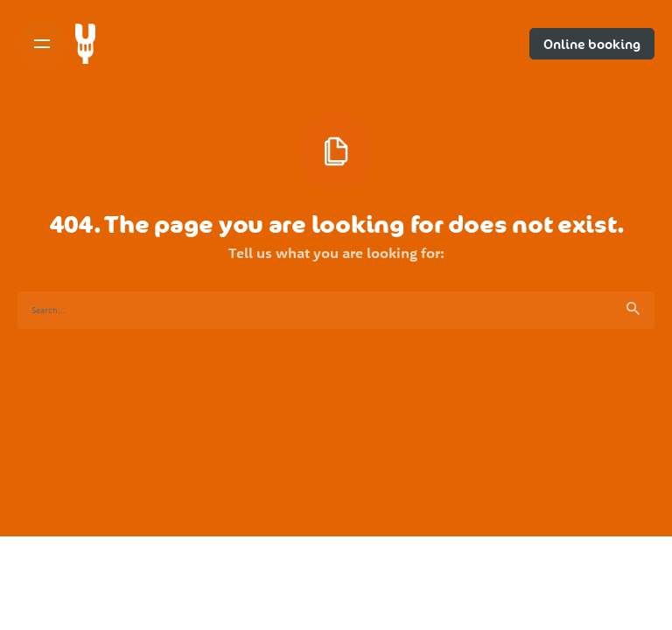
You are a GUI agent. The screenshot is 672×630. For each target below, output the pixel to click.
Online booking (592, 44)
